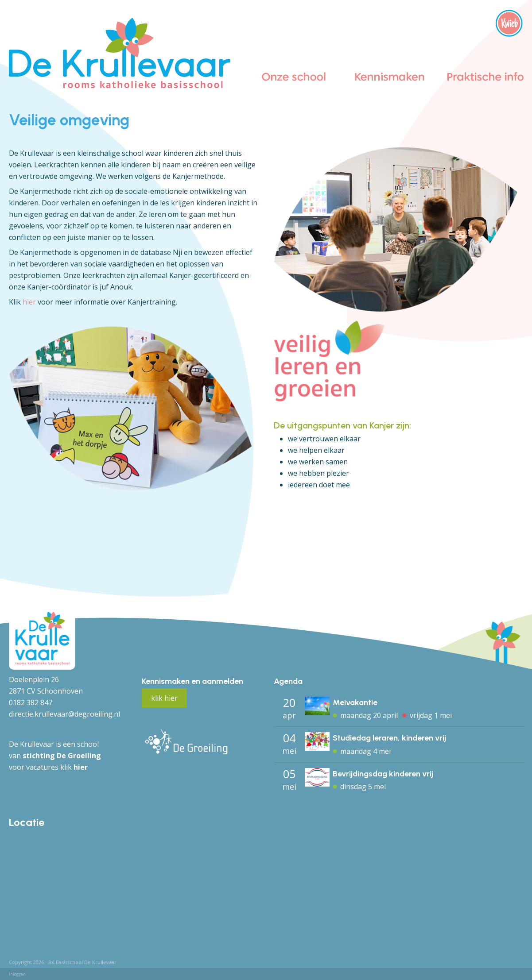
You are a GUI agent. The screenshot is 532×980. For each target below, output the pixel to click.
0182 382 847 (31, 702)
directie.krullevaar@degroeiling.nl (64, 714)
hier (29, 302)
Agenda (288, 681)
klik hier (164, 698)
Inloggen (17, 974)
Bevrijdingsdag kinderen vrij (383, 774)
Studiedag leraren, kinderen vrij (389, 738)
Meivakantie (355, 702)
